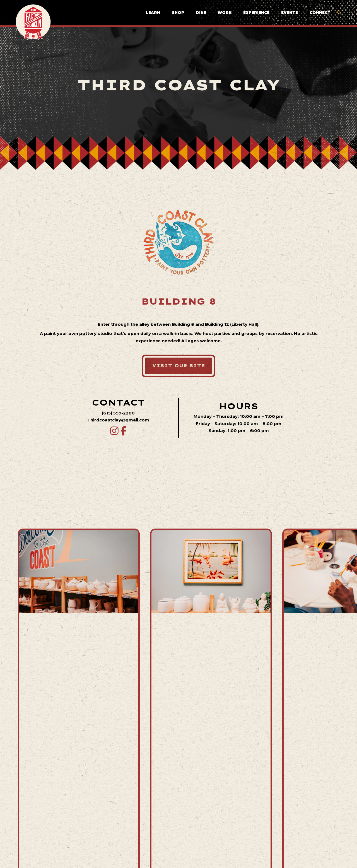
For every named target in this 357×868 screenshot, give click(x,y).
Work (225, 13)
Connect (320, 13)
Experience (256, 13)
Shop (178, 13)
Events (290, 13)
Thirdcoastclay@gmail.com (118, 420)
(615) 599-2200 (118, 413)
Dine (201, 13)
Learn (153, 13)
